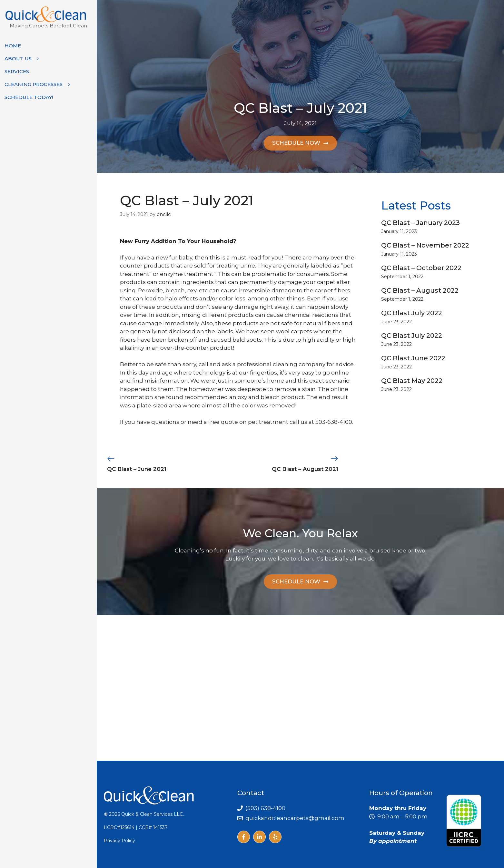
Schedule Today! (29, 97)
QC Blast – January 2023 (420, 223)
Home (13, 46)
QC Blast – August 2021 (305, 469)
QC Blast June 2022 (413, 358)
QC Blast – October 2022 (421, 268)
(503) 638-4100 (265, 808)
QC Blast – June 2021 (137, 469)
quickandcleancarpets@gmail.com (295, 818)
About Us (24, 59)
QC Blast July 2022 (412, 313)
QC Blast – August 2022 (420, 290)
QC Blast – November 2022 (425, 245)
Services (17, 71)
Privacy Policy (119, 841)
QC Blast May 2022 (412, 381)
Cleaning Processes (40, 84)
